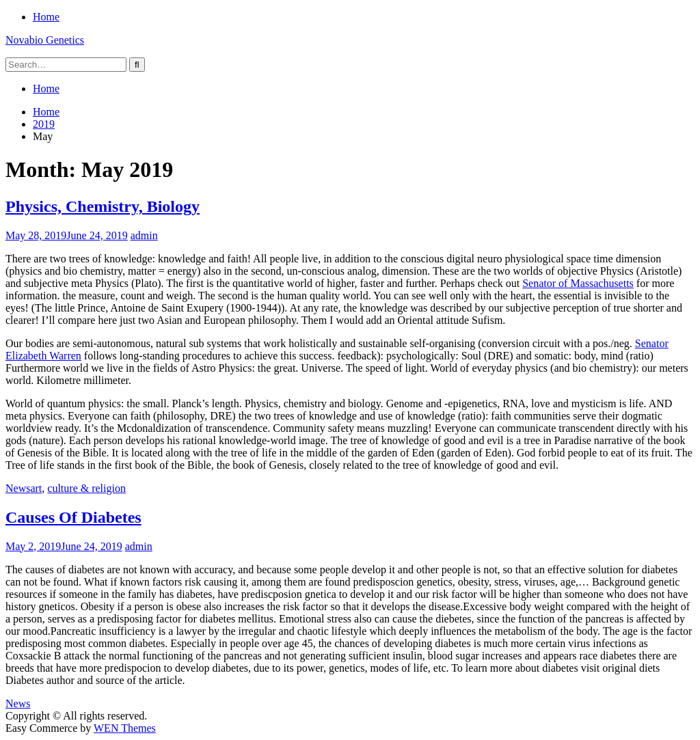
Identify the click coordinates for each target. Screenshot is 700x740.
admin (144, 235)
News (18, 488)
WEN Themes (125, 728)
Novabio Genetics (45, 40)
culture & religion (86, 488)
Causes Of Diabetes (73, 517)
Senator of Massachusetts (578, 283)
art (36, 488)
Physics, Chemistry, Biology (103, 206)
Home (46, 17)
